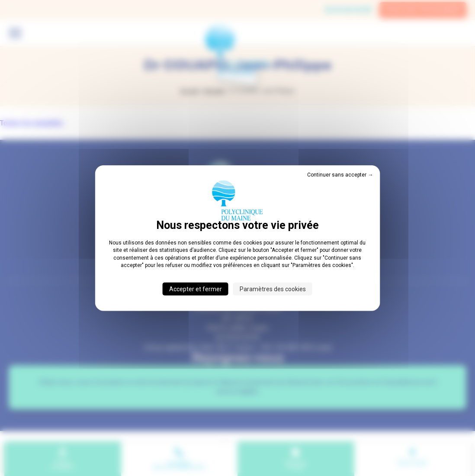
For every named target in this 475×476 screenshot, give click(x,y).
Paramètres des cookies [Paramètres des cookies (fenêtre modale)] (273, 289)
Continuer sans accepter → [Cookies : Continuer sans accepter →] (340, 175)
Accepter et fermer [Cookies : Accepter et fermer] (196, 289)
